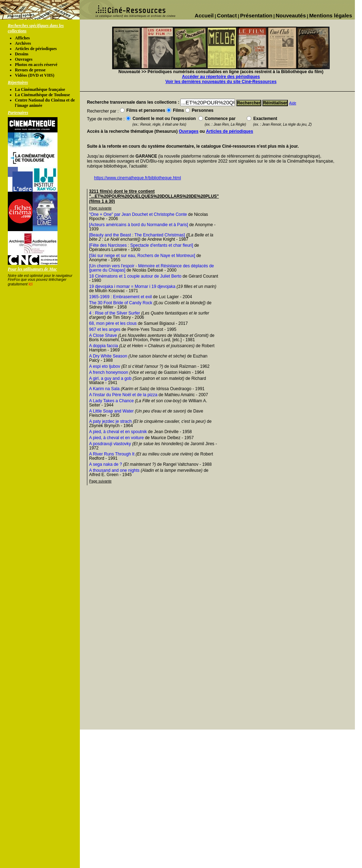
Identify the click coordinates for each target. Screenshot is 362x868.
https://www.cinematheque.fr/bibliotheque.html (138, 178)
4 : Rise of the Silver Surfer (114, 313)
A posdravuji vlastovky (110, 444)
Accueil (204, 15)
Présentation (256, 15)
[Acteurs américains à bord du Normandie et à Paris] (139, 225)
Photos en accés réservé (36, 65)
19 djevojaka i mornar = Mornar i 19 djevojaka (132, 286)
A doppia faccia (103, 346)
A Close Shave (103, 335)
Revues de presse (30, 70)
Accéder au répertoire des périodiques (221, 77)
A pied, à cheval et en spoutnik (118, 432)
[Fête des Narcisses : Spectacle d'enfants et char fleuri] (141, 245)
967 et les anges (105, 329)
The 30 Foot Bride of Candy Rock (121, 303)
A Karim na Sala (104, 389)
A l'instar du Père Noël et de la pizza (123, 395)
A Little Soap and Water (111, 411)
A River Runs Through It (112, 454)
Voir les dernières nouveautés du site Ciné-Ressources (221, 82)
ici (30, 284)
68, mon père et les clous (113, 323)
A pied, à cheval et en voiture (116, 438)
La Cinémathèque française (40, 89)
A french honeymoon (109, 372)
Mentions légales (331, 15)
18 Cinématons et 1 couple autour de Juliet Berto (135, 276)
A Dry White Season (108, 356)
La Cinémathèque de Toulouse (42, 95)
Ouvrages (24, 59)
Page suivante (100, 208)
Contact (227, 15)
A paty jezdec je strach (110, 421)
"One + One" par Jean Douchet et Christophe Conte (138, 214)
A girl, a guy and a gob (110, 378)
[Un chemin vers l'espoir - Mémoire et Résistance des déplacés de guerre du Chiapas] (152, 268)
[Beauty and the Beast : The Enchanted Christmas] (137, 235)
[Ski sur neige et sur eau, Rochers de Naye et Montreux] (142, 256)
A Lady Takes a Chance (111, 401)
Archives (23, 43)
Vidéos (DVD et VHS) (35, 75)
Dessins (22, 54)
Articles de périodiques (36, 49)
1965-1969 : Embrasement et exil (120, 297)
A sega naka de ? (106, 464)
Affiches (22, 38)
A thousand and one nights (114, 470)
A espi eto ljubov (105, 366)
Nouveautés (291, 15)
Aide (293, 103)
